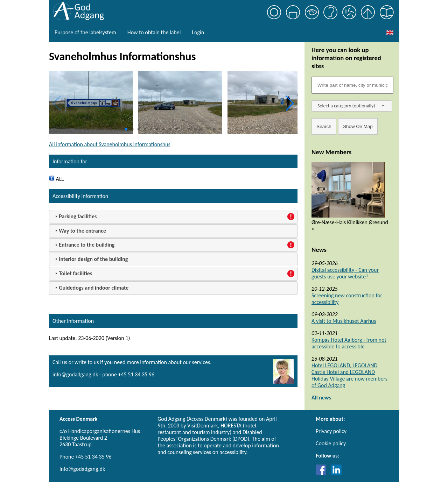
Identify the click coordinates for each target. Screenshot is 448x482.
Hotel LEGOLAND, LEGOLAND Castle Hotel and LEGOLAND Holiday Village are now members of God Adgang (349, 375)
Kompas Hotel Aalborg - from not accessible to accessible (349, 343)
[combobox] (352, 106)
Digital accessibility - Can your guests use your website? (345, 273)
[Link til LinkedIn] (336, 473)
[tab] (173, 217)
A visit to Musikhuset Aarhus (344, 321)
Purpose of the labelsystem (85, 32)
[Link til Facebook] (323, 473)
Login (198, 32)
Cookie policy (331, 443)
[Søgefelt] (352, 85)
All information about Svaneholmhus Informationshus (110, 144)
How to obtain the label (154, 32)
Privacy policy (331, 431)
